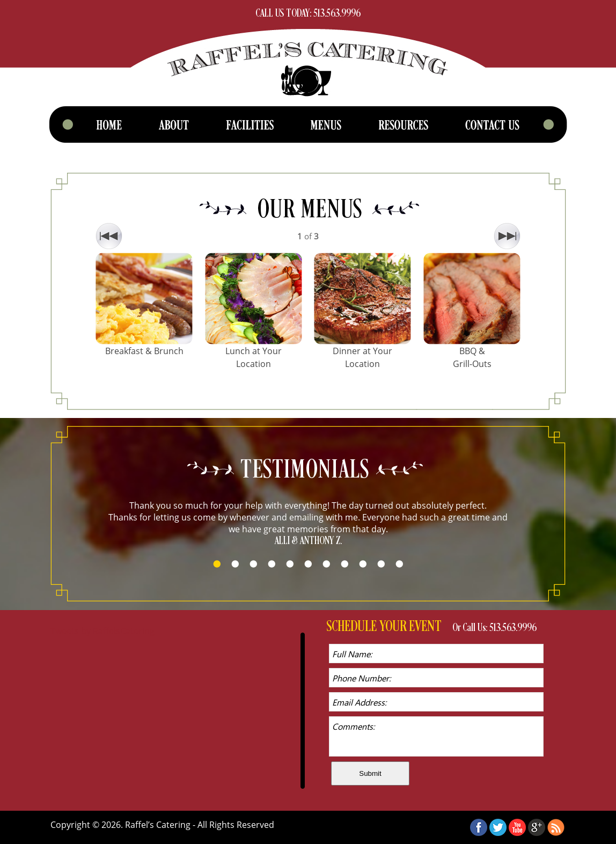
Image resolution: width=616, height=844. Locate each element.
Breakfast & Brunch (144, 351)
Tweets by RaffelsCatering (102, 631)
